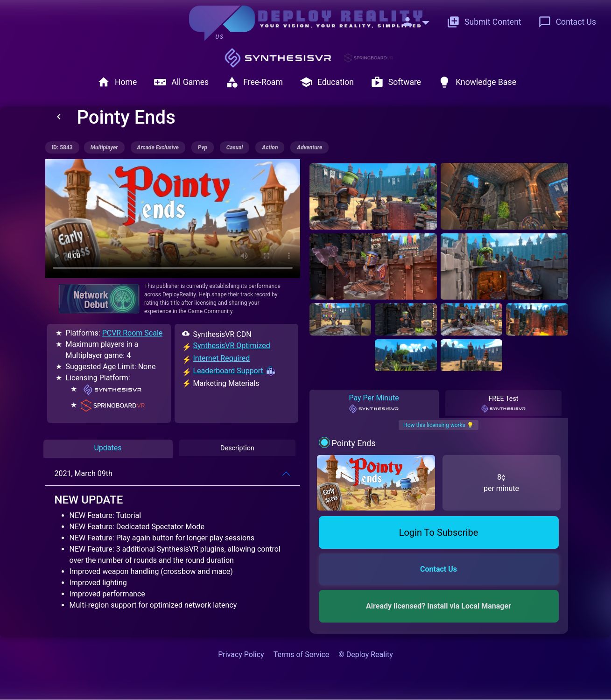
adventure (309, 147)
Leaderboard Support (235, 371)
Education (327, 82)
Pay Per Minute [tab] (374, 404)
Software (396, 82)
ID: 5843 (62, 147)
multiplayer (104, 147)
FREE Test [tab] (503, 404)
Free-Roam (254, 82)
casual (235, 147)
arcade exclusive (158, 147)
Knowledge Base (477, 82)
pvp (203, 147)
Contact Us (567, 22)
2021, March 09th (84, 473)
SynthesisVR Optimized (232, 346)
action (270, 147)
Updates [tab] (108, 448)
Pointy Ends (353, 443)
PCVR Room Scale (133, 333)
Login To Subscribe (439, 532)
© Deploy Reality (366, 654)
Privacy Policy (241, 654)
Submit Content (484, 22)
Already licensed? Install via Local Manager (439, 606)
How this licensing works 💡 (439, 425)
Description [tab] (237, 448)
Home (117, 82)
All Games (181, 82)
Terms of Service (302, 654)
